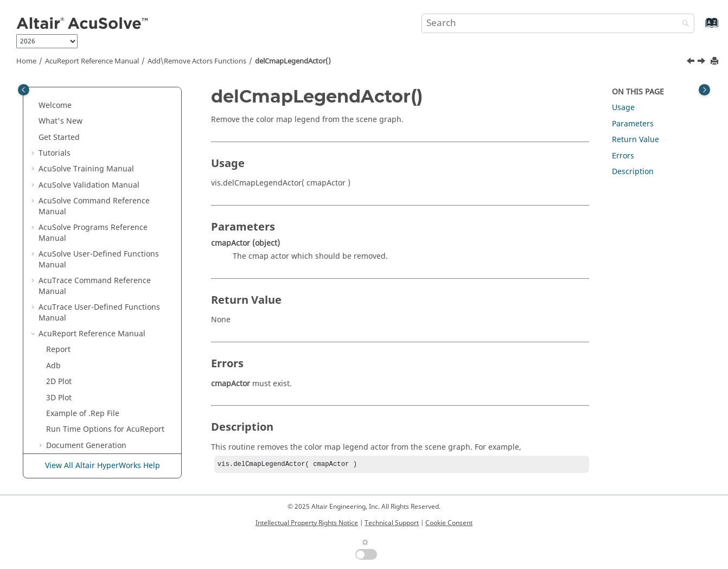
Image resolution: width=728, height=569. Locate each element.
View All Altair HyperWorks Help (103, 466)
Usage (623, 108)
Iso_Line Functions (79, 99)
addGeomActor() (84, 322)
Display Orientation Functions (100, 162)
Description (633, 172)
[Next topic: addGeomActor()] (703, 62)
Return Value (636, 140)
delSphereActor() (85, 274)
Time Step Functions (83, 147)
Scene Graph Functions (88, 370)
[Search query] (558, 23)
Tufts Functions (74, 115)
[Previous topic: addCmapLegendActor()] (692, 62)
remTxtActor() (79, 211)
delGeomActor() (82, 338)
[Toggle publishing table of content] (24, 90)
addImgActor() (80, 226)
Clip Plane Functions (83, 131)
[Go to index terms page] (700, 28)
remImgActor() (81, 242)
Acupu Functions (76, 418)
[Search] (683, 24)
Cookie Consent (449, 523)
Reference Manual (92, 61)
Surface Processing (91, 434)
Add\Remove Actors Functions (197, 61)
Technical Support (392, 523)
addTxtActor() (78, 194)
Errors (623, 156)
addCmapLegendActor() (97, 290)
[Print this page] (716, 62)
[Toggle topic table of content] (704, 90)
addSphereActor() (86, 258)
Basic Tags (76, 402)
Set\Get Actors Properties (92, 354)
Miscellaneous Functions (91, 386)
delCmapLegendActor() (293, 61)
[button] (42, 99)
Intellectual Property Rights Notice (307, 523)
